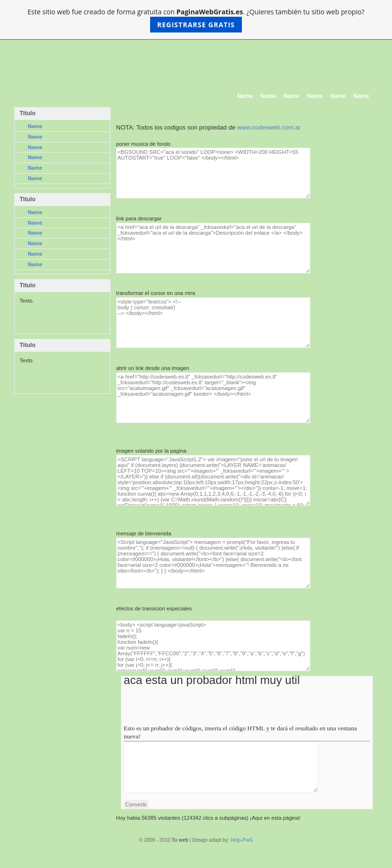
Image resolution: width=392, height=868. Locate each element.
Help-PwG (242, 840)
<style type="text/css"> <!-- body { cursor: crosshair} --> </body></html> (213, 323)
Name (245, 96)
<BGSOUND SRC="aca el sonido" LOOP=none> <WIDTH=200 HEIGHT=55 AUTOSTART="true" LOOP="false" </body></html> (213, 173)
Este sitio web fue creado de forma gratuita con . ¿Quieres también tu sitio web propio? (196, 20)
